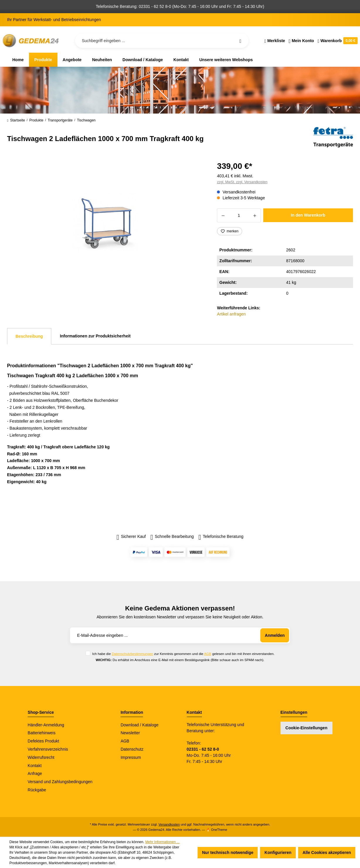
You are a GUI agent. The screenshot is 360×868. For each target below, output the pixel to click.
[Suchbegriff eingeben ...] (162, 41)
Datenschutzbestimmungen (132, 654)
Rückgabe (37, 790)
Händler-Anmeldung (46, 725)
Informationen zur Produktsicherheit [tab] (95, 336)
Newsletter (130, 733)
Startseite (16, 120)
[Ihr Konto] (301, 41)
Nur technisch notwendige (228, 852)
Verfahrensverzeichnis (48, 749)
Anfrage (35, 773)
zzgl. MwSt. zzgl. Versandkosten (242, 182)
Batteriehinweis (41, 733)
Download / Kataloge (139, 725)
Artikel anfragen (231, 314)
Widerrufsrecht (41, 757)
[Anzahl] (239, 215)
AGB (208, 654)
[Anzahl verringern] (223, 215)
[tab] (29, 336)
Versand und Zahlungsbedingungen (60, 782)
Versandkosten (169, 824)
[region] (105, 222)
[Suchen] (240, 41)
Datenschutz (132, 749)
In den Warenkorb (308, 215)
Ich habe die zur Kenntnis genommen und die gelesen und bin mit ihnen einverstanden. (183, 654)
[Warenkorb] (337, 41)
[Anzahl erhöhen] (255, 215)
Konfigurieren (278, 852)
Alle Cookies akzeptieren (327, 852)
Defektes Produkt (43, 741)
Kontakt (34, 766)
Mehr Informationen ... (162, 842)
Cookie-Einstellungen (306, 728)
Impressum (131, 757)
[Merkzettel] (275, 41)
